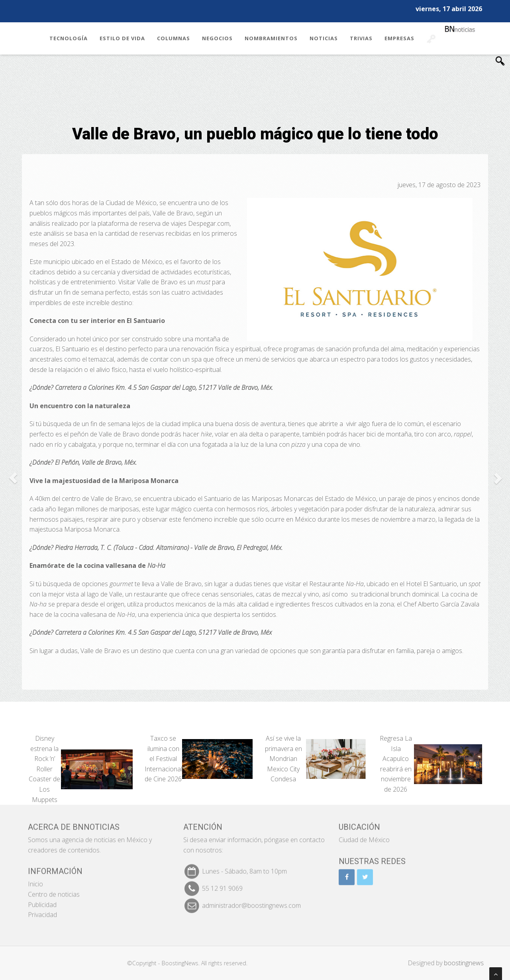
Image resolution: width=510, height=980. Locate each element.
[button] (13, 478)
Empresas (399, 38)
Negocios (217, 38)
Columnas (174, 38)
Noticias (324, 38)
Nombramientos (271, 38)
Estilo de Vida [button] (122, 38)
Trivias (361, 38)
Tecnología (69, 38)
